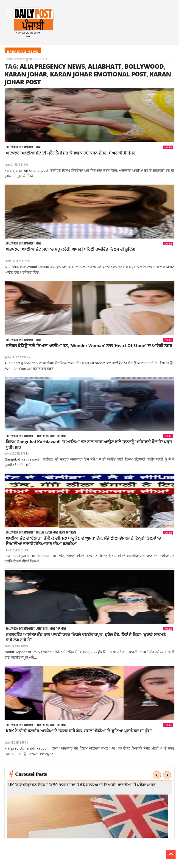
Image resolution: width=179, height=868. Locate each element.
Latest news (42, 436)
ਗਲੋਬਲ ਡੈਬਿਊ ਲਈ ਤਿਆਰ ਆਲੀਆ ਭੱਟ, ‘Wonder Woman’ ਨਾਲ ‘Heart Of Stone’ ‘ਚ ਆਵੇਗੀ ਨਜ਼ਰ (89, 346)
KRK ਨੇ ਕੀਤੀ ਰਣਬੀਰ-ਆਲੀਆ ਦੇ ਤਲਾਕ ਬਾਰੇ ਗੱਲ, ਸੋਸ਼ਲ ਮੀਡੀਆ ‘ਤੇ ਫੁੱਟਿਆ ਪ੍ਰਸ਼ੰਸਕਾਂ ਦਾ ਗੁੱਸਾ (79, 731)
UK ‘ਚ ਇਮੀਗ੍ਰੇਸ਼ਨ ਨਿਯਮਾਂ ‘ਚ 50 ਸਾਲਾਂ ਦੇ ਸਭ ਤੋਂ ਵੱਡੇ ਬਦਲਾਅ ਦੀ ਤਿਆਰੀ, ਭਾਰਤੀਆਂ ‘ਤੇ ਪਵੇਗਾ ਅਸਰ (82, 785)
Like (168, 147)
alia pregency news (52, 66)
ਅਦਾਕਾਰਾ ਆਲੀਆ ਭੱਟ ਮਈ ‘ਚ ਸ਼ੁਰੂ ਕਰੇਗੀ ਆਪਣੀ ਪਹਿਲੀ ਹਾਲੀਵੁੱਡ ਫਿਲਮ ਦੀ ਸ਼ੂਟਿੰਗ (70, 249)
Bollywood (144, 66)
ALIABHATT (105, 66)
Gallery (40, 532)
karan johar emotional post (98, 74)
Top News (61, 436)
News (38, 147)
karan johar (26, 74)
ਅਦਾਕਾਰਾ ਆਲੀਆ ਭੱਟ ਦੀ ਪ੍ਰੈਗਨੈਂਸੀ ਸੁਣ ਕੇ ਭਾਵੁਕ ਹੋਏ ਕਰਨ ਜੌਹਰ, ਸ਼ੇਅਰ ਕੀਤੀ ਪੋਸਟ (71, 153)
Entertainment (27, 147)
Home (9, 59)
